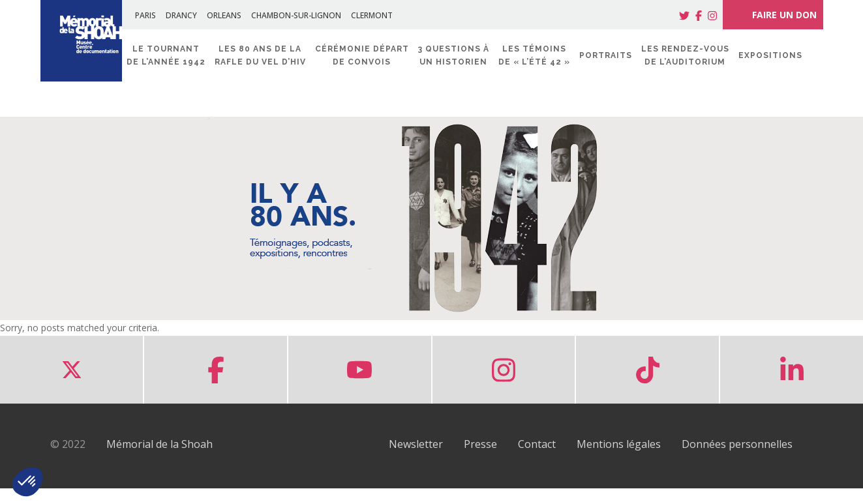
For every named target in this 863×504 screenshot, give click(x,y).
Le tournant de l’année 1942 (166, 55)
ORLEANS (224, 15)
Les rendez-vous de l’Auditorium (685, 55)
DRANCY (181, 15)
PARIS (145, 15)
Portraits (606, 55)
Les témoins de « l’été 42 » (534, 55)
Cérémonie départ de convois (362, 55)
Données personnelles (737, 444)
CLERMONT (372, 15)
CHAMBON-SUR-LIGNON (296, 15)
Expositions (770, 55)
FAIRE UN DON (773, 14)
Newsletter (416, 444)
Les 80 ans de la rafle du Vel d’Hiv (260, 55)
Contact (537, 444)
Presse (480, 444)
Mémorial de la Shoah (159, 444)
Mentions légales (619, 444)
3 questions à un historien (454, 55)
